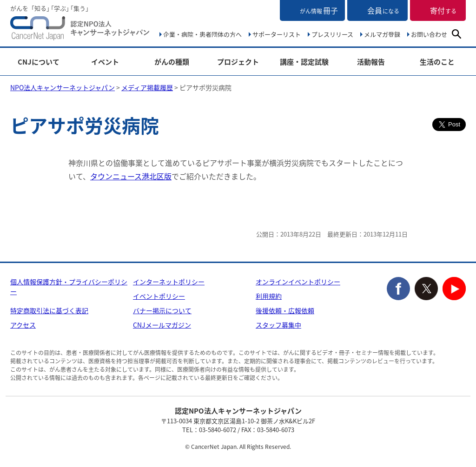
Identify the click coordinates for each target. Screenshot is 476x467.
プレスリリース (332, 34)
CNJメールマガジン (162, 325)
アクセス (23, 325)
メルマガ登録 (382, 34)
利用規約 (269, 296)
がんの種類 (172, 62)
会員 (383, 10)
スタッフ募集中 (278, 325)
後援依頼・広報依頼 (285, 310)
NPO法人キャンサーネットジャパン (80, 30)
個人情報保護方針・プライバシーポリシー (69, 286)
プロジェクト (238, 62)
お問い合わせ (429, 34)
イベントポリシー (159, 296)
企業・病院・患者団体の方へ (202, 34)
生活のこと (437, 62)
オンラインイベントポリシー (298, 282)
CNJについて (39, 62)
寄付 (443, 10)
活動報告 (371, 62)
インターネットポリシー (169, 282)
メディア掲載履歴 (147, 87)
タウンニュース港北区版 (131, 176)
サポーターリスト (277, 34)
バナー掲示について (162, 310)
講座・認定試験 (304, 62)
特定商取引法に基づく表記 (49, 310)
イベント (105, 62)
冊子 (319, 10)
